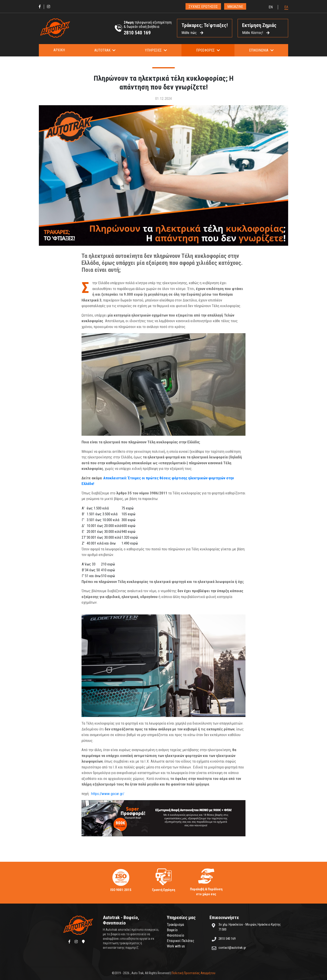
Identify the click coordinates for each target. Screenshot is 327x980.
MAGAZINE (235, 7)
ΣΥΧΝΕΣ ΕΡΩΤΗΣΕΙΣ (203, 7)
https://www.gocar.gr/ (108, 794)
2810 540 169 (137, 33)
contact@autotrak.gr (232, 948)
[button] (105, 50)
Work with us (176, 946)
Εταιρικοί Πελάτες (181, 941)
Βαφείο (172, 930)
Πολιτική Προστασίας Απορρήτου (193, 973)
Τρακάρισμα (175, 925)
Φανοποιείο (176, 935)
